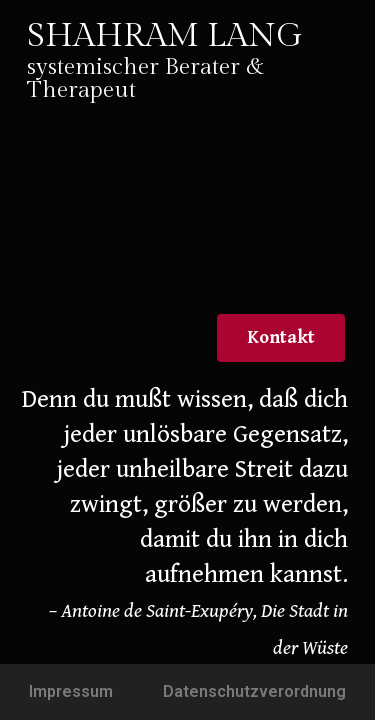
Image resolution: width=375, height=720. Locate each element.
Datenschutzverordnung (254, 691)
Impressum (71, 691)
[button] (281, 338)
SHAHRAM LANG (165, 36)
